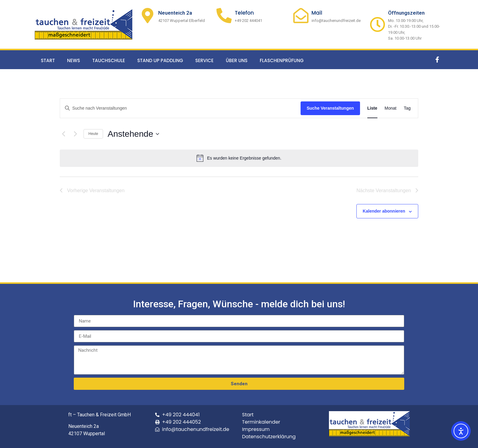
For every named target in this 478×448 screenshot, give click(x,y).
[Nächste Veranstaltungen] (75, 134)
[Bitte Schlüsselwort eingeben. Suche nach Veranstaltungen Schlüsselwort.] (180, 108)
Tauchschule (109, 60)
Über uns (237, 60)
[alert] (239, 158)
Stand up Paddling (160, 60)
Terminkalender (261, 422)
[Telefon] (224, 16)
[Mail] (301, 16)
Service (204, 60)
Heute (93, 134)
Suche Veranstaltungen (330, 108)
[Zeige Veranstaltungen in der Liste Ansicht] (372, 108)
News (74, 60)
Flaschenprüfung (282, 60)
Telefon (244, 13)
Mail (317, 13)
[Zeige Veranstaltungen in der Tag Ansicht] (407, 108)
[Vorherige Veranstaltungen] (63, 134)
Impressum (256, 429)
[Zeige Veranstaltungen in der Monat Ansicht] (391, 108)
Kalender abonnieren (384, 211)
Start (48, 60)
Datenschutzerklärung (269, 437)
